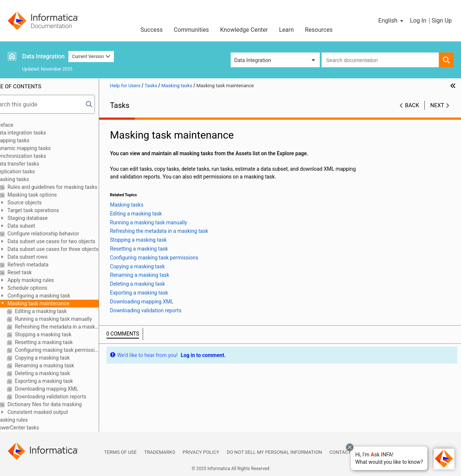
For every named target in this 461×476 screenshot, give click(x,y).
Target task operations (49, 210)
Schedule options (43, 288)
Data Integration (43, 56)
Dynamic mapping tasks (40, 148)
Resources (319, 30)
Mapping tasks (29, 140)
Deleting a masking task (58, 373)
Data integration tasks (37, 133)
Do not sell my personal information (274, 452)
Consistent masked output (54, 412)
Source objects (41, 203)
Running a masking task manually (70, 319)
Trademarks (160, 452)
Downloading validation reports (67, 397)
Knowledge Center (244, 30)
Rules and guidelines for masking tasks (69, 187)
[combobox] (380, 60)
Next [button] (437, 105)
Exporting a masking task (60, 381)
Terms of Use (120, 452)
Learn (287, 30)
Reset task (36, 272)
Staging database (44, 218)
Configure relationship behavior (59, 234)
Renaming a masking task (61, 365)
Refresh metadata (44, 265)
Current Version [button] (91, 56)
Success (152, 30)
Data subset (37, 226)
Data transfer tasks (34, 164)
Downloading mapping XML (63, 389)
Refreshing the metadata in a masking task (73, 327)
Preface (21, 125)
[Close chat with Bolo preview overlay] (350, 447)
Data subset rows (44, 257)
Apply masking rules (47, 280)
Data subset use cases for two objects (67, 241)
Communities (191, 30)
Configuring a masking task (55, 296)
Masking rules (28, 420)
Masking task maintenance (55, 303)
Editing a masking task (57, 311)
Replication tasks (32, 171)
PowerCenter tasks (34, 428)
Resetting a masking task (60, 342)
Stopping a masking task (59, 334)
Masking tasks (29, 179)
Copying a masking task (58, 358)
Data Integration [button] (253, 60)
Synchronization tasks (38, 156)
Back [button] (412, 105)
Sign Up (442, 21)
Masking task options (48, 195)
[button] (389, 458)
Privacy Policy (201, 452)
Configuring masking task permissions (73, 350)
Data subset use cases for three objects (69, 249)
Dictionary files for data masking (61, 404)
